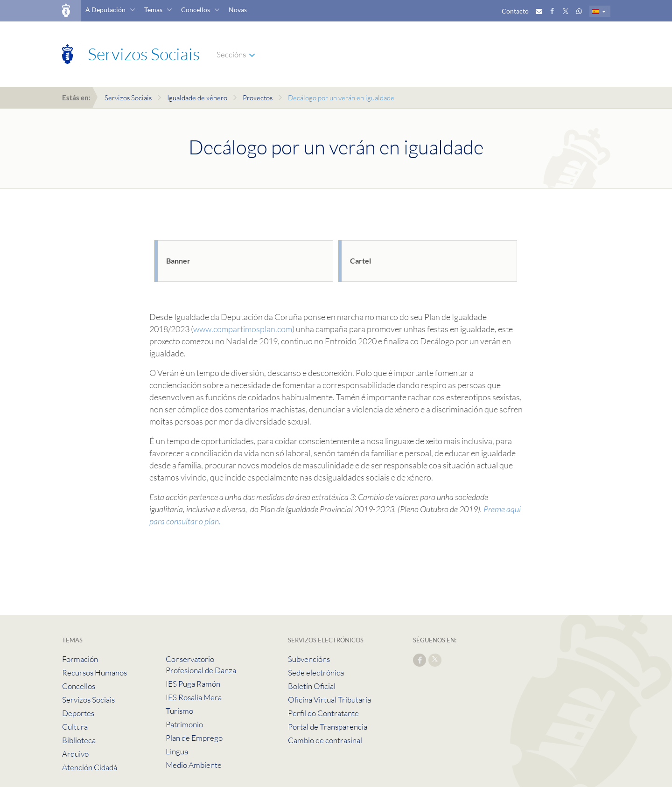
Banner (178, 261)
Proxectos (258, 98)
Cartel (360, 261)
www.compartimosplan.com (243, 329)
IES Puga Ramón (193, 684)
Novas (238, 10)
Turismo (179, 711)
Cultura (75, 727)
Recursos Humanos (94, 672)
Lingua (177, 751)
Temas (153, 10)
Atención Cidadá (90, 767)
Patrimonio (184, 724)
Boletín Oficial (312, 686)
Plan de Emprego (194, 738)
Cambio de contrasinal (325, 740)
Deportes (78, 713)
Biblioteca (79, 740)
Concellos (196, 10)
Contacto (515, 11)
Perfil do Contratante (323, 713)
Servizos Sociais (128, 98)
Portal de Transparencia (328, 727)
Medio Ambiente (194, 765)
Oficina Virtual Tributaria (329, 700)
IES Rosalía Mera (194, 697)
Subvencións (309, 659)
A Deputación (105, 10)
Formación (80, 659)
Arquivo (75, 754)
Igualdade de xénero (197, 98)
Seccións (231, 54)
